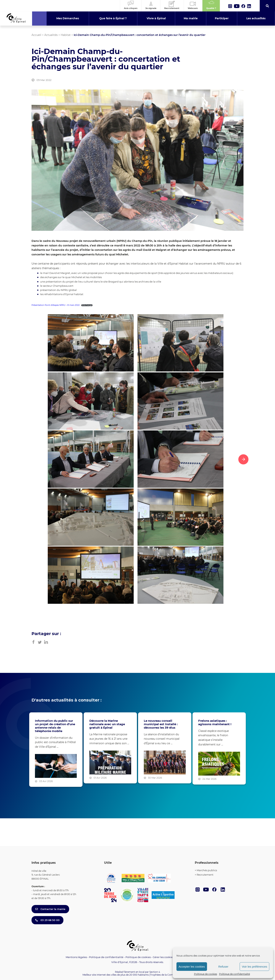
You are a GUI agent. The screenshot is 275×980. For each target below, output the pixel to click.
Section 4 (155, 972)
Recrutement (205, 875)
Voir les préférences (254, 967)
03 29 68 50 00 (47, 920)
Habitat (66, 35)
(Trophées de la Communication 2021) (171, 975)
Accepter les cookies (192, 967)
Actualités (51, 35)
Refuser (223, 967)
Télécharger (87, 305)
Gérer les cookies (163, 957)
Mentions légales (76, 957)
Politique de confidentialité (235, 974)
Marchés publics (207, 870)
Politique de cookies (206, 974)
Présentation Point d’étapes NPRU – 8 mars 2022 (56, 305)
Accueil (36, 35)
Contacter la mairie (50, 909)
